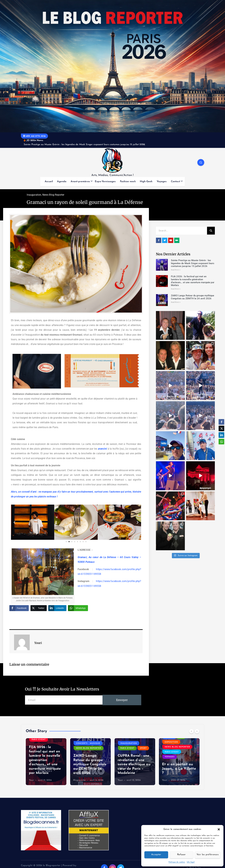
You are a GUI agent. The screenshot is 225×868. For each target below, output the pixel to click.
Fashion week (128, 182)
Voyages (162, 182)
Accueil (49, 182)
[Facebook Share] (19, 608)
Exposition (171, 742)
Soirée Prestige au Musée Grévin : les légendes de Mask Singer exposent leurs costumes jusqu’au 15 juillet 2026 (193, 263)
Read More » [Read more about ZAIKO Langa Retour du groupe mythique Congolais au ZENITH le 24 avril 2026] (176, 302)
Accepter (156, 855)
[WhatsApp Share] (78, 608)
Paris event (39, 740)
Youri (32, 780)
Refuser (181, 855)
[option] (46, 762)
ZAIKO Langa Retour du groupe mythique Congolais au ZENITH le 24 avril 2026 (193, 297)
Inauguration (34, 195)
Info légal (191, 862)
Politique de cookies (177, 862)
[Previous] (191, 731)
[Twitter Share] (39, 608)
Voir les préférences (208, 855)
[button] (219, 829)
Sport (143, 748)
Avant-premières (80, 182)
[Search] (211, 231)
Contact (176, 182)
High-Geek (146, 182)
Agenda (62, 182)
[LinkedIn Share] (57, 608)
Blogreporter (80, 780)
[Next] (197, 731)
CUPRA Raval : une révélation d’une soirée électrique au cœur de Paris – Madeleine (134, 764)
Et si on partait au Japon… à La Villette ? (179, 769)
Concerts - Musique (88, 743)
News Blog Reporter (53, 195)
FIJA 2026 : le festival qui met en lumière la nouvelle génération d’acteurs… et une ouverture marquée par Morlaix (193, 281)
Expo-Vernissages (105, 182)
